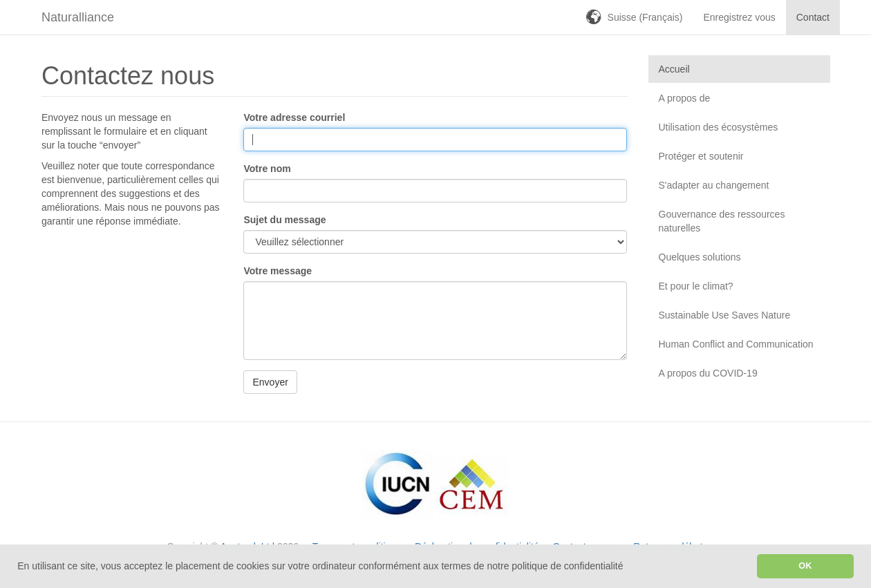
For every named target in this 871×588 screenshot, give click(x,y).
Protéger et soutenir (701, 156)
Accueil (674, 69)
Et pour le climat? (696, 286)
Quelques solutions (700, 257)
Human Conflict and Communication (736, 344)
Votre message (278, 271)
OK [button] (805, 566)
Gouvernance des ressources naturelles (722, 221)
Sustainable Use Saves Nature (725, 315)
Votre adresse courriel (294, 117)
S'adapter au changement (714, 185)
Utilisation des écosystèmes (719, 127)
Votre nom (267, 169)
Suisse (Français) (645, 17)
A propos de (685, 98)
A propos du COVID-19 (708, 373)
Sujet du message (284, 220)
